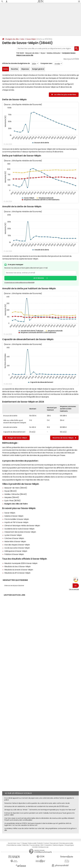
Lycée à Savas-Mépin (13, 535)
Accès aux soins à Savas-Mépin (17, 548)
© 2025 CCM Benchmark (41, 847)
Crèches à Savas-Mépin (14, 538)
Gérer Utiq (25, 845)
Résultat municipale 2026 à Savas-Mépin (21, 563)
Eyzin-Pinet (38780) (12, 501)
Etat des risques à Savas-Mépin (17, 545)
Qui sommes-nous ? (14, 843)
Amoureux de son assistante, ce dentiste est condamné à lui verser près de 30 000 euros (36, 806)
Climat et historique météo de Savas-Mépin (22, 526)
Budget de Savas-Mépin (16, 438)
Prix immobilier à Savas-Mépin (17, 519)
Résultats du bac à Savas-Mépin (17, 566)
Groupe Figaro (69, 845)
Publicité (40, 843)
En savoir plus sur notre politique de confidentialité (19, 282)
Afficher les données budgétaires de (16, 63)
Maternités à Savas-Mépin (15, 541)
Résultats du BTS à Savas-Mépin (17, 573)
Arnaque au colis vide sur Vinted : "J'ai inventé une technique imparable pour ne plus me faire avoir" (40, 810)
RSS (42, 845)
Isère (23, 39)
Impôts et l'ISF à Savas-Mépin (16, 522)
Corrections (48, 845)
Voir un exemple (74, 589)
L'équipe (25, 843)
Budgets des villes (13, 39)
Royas (43, 53)
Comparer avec (46, 63)
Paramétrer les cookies (14, 845)
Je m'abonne (39, 278)
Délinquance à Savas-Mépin (16, 551)
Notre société (32, 843)
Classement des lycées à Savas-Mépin (20, 532)
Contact (46, 843)
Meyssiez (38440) (12, 497)
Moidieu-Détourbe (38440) (16, 494)
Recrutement (54, 843)
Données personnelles (66, 843)
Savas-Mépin (31, 39)
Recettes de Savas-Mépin (64, 438)
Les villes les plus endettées (65, 95)
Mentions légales (58, 845)
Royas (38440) (11, 491)
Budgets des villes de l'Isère (16, 504)
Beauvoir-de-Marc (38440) (16, 488)
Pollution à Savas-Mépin (14, 554)
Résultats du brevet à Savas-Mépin (19, 570)
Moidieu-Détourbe (53, 53)
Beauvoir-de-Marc (32, 53)
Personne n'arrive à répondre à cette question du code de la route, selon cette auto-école (37, 803)
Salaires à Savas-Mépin (14, 516)
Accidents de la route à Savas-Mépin (19, 529)
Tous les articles (35, 845)
